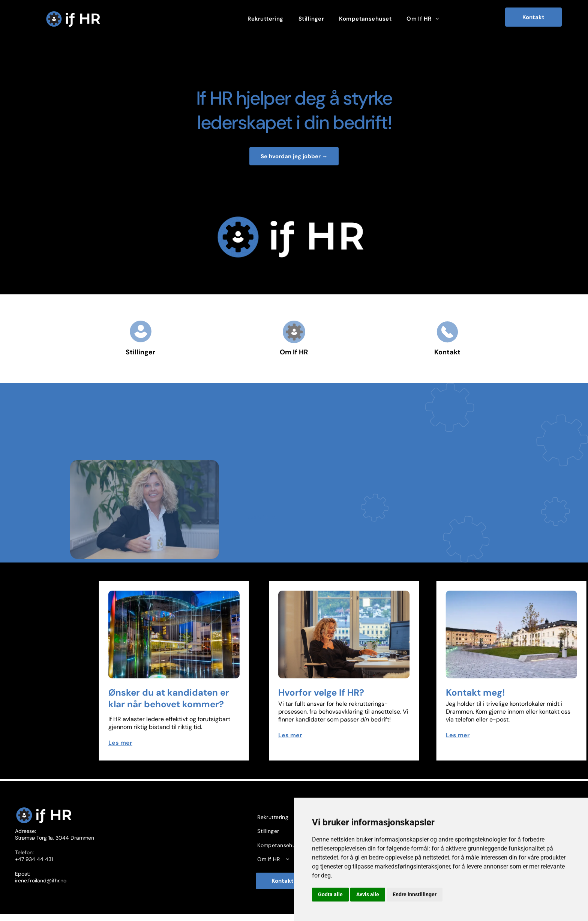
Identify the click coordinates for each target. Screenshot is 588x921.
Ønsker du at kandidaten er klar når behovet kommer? (222, 698)
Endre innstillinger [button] (415, 894)
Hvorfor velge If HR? (368, 692)
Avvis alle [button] (368, 894)
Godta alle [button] (330, 894)
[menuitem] (265, 19)
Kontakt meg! (518, 692)
